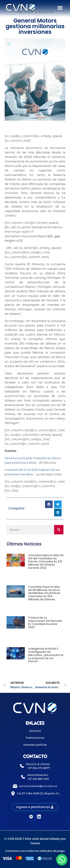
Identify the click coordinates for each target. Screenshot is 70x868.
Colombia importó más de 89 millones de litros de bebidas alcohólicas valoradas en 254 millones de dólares (44, 593)
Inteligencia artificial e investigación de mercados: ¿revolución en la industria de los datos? (46, 655)
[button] (60, 8)
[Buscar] (59, 530)
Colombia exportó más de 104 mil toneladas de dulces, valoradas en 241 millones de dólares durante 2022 (46, 562)
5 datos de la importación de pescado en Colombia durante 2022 (45, 622)
